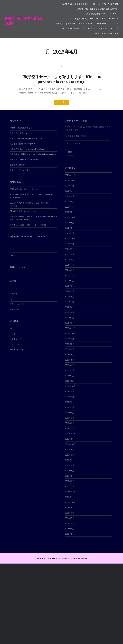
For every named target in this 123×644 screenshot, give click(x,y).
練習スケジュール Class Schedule (79, 28)
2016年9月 (69, 507)
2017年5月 (69, 471)
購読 (70, 152)
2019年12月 (70, 328)
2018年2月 (69, 423)
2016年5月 (69, 523)
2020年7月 (69, 302)
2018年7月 (69, 402)
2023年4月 (69, 207)
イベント (14, 288)
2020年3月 (69, 318)
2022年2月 (69, 233)
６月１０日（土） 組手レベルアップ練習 (28, 225)
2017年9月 (69, 449)
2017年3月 (69, 476)
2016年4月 (69, 529)
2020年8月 (69, 296)
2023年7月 (69, 191)
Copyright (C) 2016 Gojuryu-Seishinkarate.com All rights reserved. (62, 558)
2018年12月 (70, 381)
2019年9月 (69, 339)
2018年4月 (69, 413)
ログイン (14, 334)
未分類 (13, 299)
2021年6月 (69, 254)
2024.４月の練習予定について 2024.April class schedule (30, 204)
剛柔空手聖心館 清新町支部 (25, 21)
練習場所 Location (108, 28)
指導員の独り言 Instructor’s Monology (96, 19)
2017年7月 (69, 460)
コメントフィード (17, 344)
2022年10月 (70, 217)
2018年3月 (69, 418)
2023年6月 (69, 196)
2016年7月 (69, 518)
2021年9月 (69, 244)
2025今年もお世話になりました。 (24, 189)
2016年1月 (69, 534)
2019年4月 (69, 365)
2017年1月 (69, 486)
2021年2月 (69, 275)
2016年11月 (70, 497)
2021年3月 (69, 270)
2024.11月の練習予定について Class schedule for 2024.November (31, 196)
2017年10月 (70, 444)
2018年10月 (70, 386)
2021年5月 (69, 259)
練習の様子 (15, 309)
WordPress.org (16, 350)
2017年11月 (70, 439)
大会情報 (14, 293)
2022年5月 (69, 223)
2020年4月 (69, 312)
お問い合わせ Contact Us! (105, 4)
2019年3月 (69, 370)
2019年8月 (69, 344)
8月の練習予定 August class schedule (26, 211)
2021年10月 (70, 238)
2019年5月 (69, 360)
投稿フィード (15, 339)
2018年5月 (69, 407)
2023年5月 (69, 201)
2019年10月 (70, 333)
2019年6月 (69, 354)
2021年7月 (69, 249)
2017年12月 (70, 434)
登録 (12, 328)
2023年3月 (69, 212)
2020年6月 (69, 307)
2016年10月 (70, 502)
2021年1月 (69, 281)
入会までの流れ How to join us (102, 14)
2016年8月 (69, 513)
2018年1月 (69, 428)
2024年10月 (70, 180)
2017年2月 (69, 481)
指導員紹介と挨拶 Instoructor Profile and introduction (87, 24)
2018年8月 (69, 397)
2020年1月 (69, 323)
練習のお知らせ (16, 304)
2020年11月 (70, 286)
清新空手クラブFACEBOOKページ (27, 236)
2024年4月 (69, 186)
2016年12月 (70, 492)
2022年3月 (69, 228)
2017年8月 (69, 455)
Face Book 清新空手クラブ (75, 4)
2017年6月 (69, 465)
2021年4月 (69, 265)
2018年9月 (69, 391)
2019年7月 (69, 349)
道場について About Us (107, 33)
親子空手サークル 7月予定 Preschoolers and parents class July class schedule (33, 218)
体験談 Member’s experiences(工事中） (98, 9)
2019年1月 (69, 376)
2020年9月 (69, 291)
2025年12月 (70, 175)
